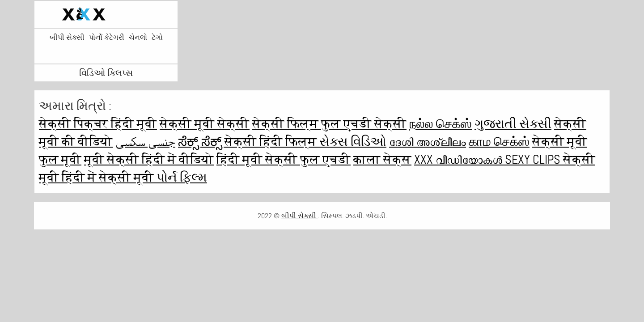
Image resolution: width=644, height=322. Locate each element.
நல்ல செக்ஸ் (441, 124)
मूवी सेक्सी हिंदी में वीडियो (149, 159)
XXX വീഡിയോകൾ (460, 159)
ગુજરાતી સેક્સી (513, 124)
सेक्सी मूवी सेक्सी (205, 124)
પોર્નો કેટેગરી (107, 38)
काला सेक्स (382, 159)
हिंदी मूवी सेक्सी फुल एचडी (284, 159)
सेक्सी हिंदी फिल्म (272, 142)
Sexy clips (534, 159)
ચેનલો (138, 38)
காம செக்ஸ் (499, 142)
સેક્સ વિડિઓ (353, 142)
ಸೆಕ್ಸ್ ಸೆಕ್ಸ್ (201, 142)
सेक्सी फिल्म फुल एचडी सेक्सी (329, 124)
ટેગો (157, 38)
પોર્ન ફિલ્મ (182, 177)
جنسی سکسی (145, 142)
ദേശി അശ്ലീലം (428, 142)
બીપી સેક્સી (67, 38)
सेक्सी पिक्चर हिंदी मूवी (98, 124)
